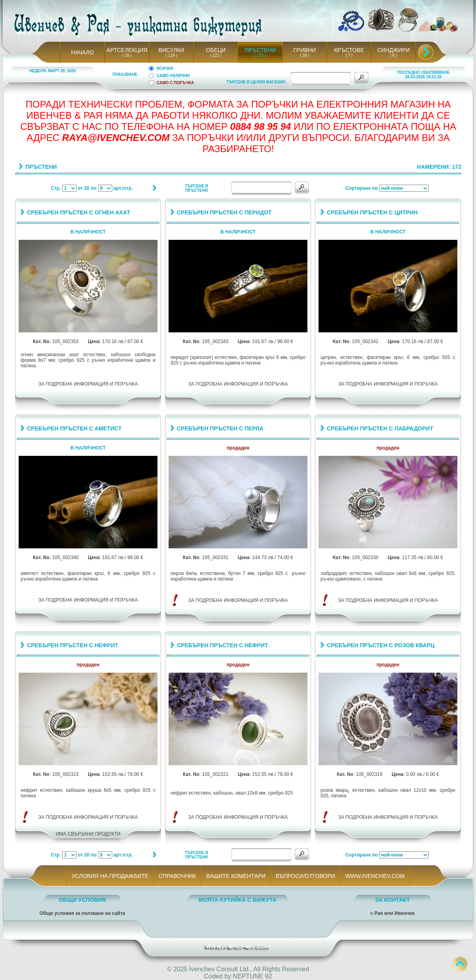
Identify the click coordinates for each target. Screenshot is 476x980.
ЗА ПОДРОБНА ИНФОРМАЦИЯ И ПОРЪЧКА (88, 384)
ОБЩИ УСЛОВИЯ (82, 900)
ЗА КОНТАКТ (393, 900)
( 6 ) (393, 55)
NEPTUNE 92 (252, 976)
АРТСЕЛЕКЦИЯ (127, 50)
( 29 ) (127, 55)
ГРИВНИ (305, 50)
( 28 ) (305, 55)
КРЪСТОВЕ (349, 50)
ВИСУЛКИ (172, 50)
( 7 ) (349, 55)
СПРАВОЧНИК (177, 876)
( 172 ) (260, 55)
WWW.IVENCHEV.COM (375, 876)
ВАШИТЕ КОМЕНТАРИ (236, 876)
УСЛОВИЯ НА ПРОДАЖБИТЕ (110, 876)
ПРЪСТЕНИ (260, 50)
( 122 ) (216, 55)
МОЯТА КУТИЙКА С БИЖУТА (237, 900)
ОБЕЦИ (216, 50)
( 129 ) (171, 55)
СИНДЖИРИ (393, 50)
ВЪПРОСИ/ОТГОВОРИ (305, 876)
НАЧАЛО (82, 52)
